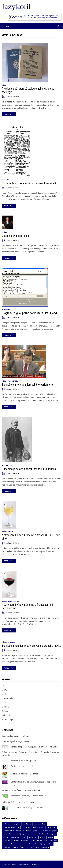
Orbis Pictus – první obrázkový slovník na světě (29, 183)
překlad (50, 837)
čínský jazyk (7, 847)
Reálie (4, 601)
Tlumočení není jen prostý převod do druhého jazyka (31, 646)
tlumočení (14, 844)
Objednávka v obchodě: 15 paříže (24, 774)
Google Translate (8, 831)
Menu (7, 26)
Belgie (44, 824)
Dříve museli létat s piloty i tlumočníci (27, 807)
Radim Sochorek (14, 97)
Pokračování (9, 114)
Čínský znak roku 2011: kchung (24, 766)
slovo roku (53, 841)
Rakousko (16, 841)
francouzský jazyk (39, 827)
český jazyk (42, 844)
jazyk (35, 831)
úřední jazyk (32, 844)
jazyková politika (45, 831)
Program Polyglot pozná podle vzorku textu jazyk (30, 313)
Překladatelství (14, 381)
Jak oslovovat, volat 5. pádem (23, 761)
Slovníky (5, 180)
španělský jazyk (34, 847)
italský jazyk (20, 831)
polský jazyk (15, 837)
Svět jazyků (7, 465)
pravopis (43, 837)
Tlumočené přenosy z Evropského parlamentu (28, 385)
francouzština (51, 827)
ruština (33, 841)
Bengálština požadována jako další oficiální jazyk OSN (34, 747)
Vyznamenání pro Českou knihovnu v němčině (21, 790)
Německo (41, 834)
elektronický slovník (9, 827)
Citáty (4, 232)
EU (18, 827)
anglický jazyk (7, 824)
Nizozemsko (7, 834)
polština (24, 837)
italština (29, 831)
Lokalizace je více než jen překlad (16, 741)
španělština (45, 847)
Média (4, 85)
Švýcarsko (23, 847)
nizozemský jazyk (19, 834)
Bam (40, 864)
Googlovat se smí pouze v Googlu (16, 736)
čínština (15, 847)
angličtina (17, 824)
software (6, 844)
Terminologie (7, 531)
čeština (50, 844)
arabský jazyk (27, 824)
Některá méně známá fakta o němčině (18, 802)
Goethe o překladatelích (15, 236)
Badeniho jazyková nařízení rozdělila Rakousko (29, 469)
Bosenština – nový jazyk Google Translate (28, 796)
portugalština (33, 837)
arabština (37, 824)
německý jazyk (51, 834)
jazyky (54, 831)
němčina (6, 837)
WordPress (31, 864)
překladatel (7, 841)
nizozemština (31, 834)
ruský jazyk (25, 841)
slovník (40, 841)
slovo (46, 841)
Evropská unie (26, 827)
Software (6, 309)
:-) (3, 685)
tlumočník (23, 844)
